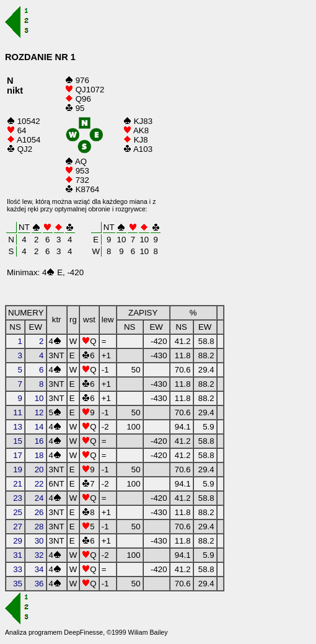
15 (18, 441)
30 (39, 541)
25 (18, 512)
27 (18, 527)
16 (39, 441)
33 (18, 569)
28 (39, 527)
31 (18, 555)
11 (18, 412)
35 (18, 584)
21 (18, 484)
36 (39, 584)
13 (18, 427)
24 (39, 498)
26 (39, 512)
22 (39, 484)
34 (39, 569)
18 (39, 455)
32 (39, 555)
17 (18, 455)
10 (39, 398)
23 (18, 498)
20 (39, 470)
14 (39, 427)
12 (39, 412)
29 (18, 541)
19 (18, 470)
